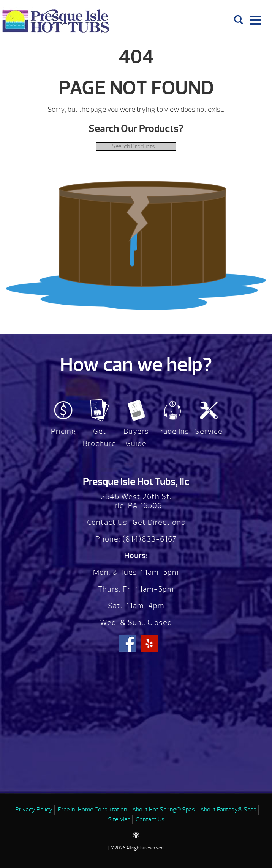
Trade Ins (172, 431)
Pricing (63, 431)
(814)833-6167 (149, 539)
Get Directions (159, 522)
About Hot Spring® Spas (164, 810)
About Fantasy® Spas (228, 810)
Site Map (119, 819)
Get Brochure (100, 437)
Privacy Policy (34, 810)
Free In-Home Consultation (92, 810)
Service (209, 431)
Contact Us (107, 522)
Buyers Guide (136, 437)
